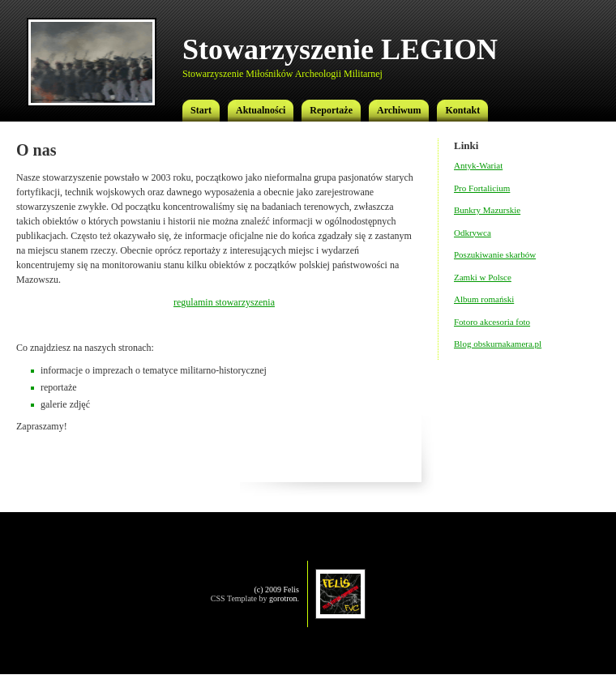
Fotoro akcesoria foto (492, 322)
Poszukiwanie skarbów (495, 254)
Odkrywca (473, 233)
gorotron (283, 598)
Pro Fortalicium (482, 188)
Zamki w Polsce (483, 277)
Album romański (484, 299)
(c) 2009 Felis (276, 589)
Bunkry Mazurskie (487, 210)
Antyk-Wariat (478, 165)
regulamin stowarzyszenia (224, 302)
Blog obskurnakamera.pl (498, 344)
